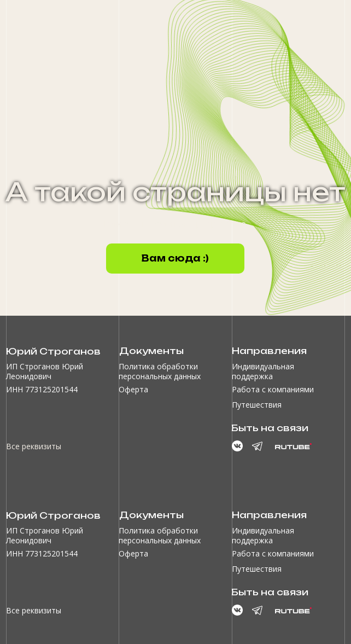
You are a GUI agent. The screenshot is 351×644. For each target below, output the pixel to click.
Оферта (133, 389)
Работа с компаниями (273, 389)
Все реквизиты (34, 446)
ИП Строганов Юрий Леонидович (45, 371)
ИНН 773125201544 (42, 389)
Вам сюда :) (175, 258)
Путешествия (257, 405)
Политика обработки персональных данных (160, 371)
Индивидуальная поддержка (263, 371)
